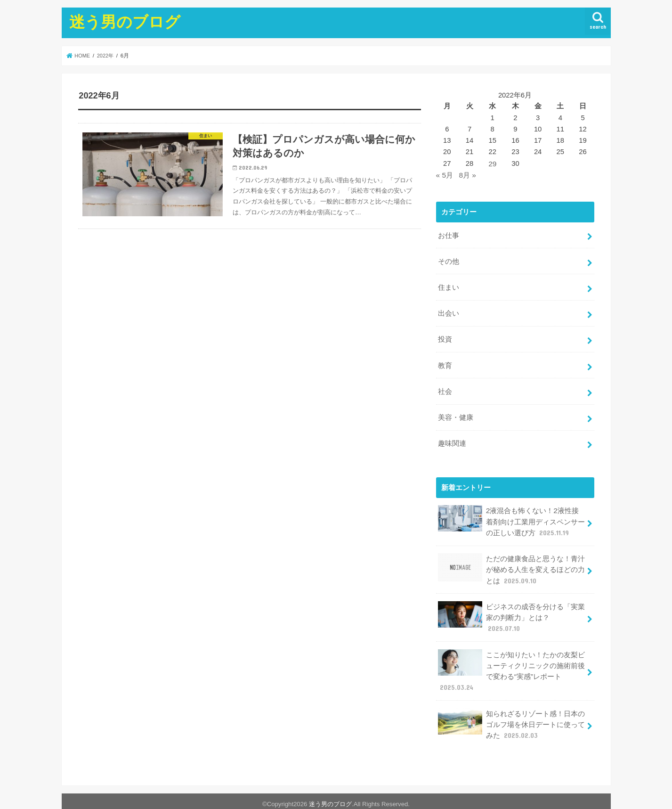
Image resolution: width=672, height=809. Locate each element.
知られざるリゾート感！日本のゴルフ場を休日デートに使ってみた (511, 703)
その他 (449, 259)
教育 (445, 358)
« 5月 (445, 174)
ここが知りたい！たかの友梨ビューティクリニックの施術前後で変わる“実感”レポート (511, 653)
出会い (449, 308)
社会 (445, 383)
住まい (449, 284)
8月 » (467, 174)
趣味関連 (452, 433)
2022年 (107, 56)
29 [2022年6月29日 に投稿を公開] (492, 163)
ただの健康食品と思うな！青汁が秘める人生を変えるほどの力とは (511, 555)
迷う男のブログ (125, 21)
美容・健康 (456, 408)
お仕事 (449, 234)
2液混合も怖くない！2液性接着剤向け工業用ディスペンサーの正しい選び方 (512, 510)
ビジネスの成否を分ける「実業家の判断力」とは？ (511, 601)
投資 (445, 333)
